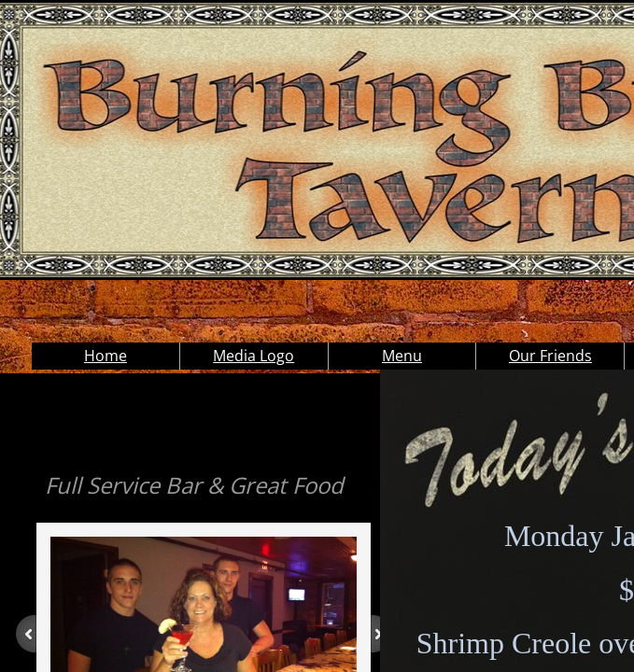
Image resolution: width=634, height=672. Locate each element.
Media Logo (254, 356)
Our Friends (550, 356)
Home (106, 356)
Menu (402, 356)
